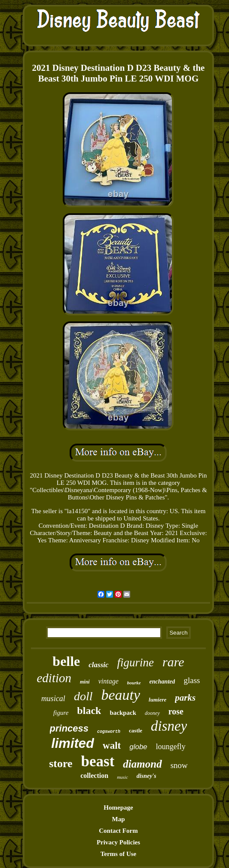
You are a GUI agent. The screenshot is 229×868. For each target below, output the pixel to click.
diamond (142, 764)
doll (83, 696)
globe (138, 747)
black (89, 711)
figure (61, 713)
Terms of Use (119, 854)
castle (136, 730)
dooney (152, 713)
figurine (136, 662)
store (61, 764)
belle (66, 661)
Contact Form (118, 831)
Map (118, 819)
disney (169, 726)
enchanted (162, 682)
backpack (123, 713)
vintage (108, 681)
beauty (121, 695)
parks (185, 698)
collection (94, 776)
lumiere (157, 700)
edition (54, 678)
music (122, 777)
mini (85, 682)
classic (98, 665)
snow (179, 765)
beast (98, 761)
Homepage (118, 808)
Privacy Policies (118, 842)
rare (173, 662)
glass (192, 680)
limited (73, 743)
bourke (134, 683)
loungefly (171, 747)
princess (69, 728)
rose (176, 711)
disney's (147, 776)
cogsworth (109, 732)
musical (53, 699)
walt (112, 746)
